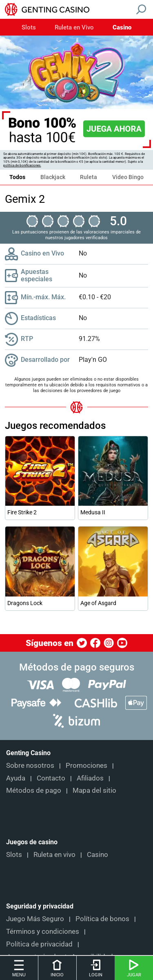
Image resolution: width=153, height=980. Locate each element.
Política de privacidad (39, 944)
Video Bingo (128, 177)
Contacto (51, 778)
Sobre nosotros (30, 765)
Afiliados (90, 778)
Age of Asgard (98, 603)
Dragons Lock (25, 603)
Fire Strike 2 (22, 512)
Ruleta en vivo (54, 854)
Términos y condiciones (43, 931)
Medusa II (93, 512)
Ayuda (16, 778)
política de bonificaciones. (22, 165)
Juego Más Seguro (35, 919)
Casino (122, 28)
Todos (17, 177)
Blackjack (53, 177)
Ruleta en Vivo (74, 28)
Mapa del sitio (94, 790)
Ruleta (89, 177)
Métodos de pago (34, 790)
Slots (29, 28)
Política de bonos (102, 919)
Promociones (86, 765)
